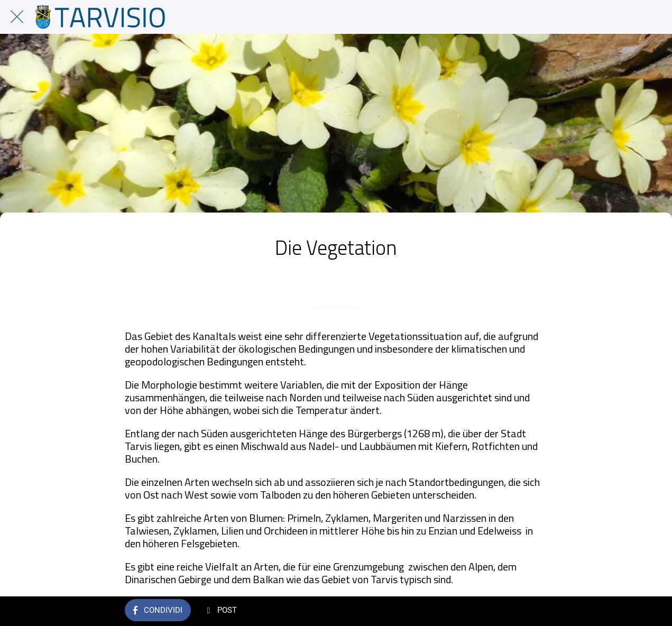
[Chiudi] (17, 17)
